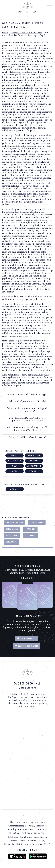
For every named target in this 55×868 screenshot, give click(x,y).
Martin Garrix (15, 461)
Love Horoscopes (37, 822)
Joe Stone (34, 461)
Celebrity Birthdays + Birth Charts (26, 33)
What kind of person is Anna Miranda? (28, 401)
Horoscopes (23, 12)
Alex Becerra (34, 455)
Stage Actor (12, 536)
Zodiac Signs (40, 833)
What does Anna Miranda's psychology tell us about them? (27, 410)
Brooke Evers (15, 455)
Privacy (42, 841)
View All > (34, 471)
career (42, 573)
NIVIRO (15, 471)
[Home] (27, 5)
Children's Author (14, 523)
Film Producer (37, 523)
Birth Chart (14, 833)
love (23, 573)
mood (30, 573)
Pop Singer (30, 529)
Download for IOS (26, 639)
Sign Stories (26, 837)
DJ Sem (15, 466)
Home (5, 33)
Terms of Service (18, 841)
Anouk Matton (34, 466)
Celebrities (13, 837)
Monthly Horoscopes (18, 829)
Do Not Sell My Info (14, 844)
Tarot (34, 12)
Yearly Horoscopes (38, 829)
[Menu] (50, 6)
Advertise (32, 841)
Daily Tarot (27, 833)
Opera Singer (12, 529)
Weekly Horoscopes (38, 826)
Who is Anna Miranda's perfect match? (28, 437)
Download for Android (26, 646)
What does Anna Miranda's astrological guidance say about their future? (28, 419)
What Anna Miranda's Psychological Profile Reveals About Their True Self (28, 429)
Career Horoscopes (17, 826)
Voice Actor (11, 542)
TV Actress (30, 536)
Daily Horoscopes (19, 822)
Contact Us (41, 844)
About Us (30, 844)
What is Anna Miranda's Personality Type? (27, 394)
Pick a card (28, 578)
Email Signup (40, 837)
